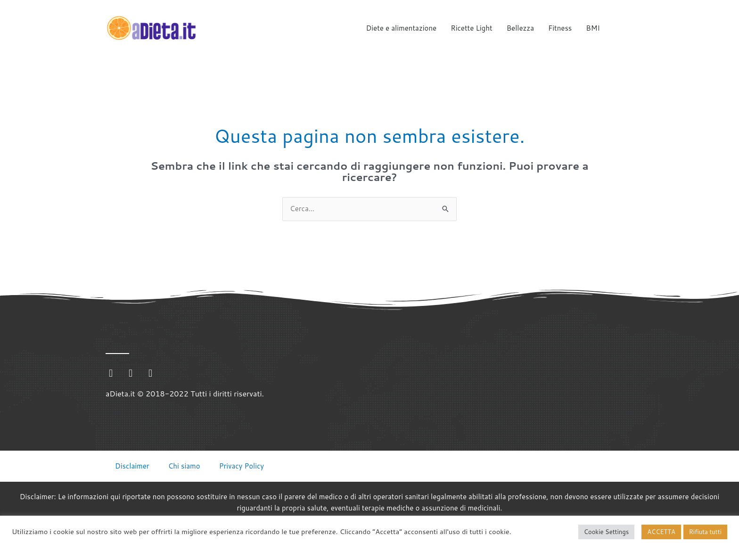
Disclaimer (132, 466)
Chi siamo (184, 466)
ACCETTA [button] (661, 532)
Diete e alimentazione (402, 28)
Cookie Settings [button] (606, 532)
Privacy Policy (242, 466)
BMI (593, 28)
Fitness (560, 28)
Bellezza (520, 28)
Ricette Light (471, 28)
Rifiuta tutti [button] (705, 532)
